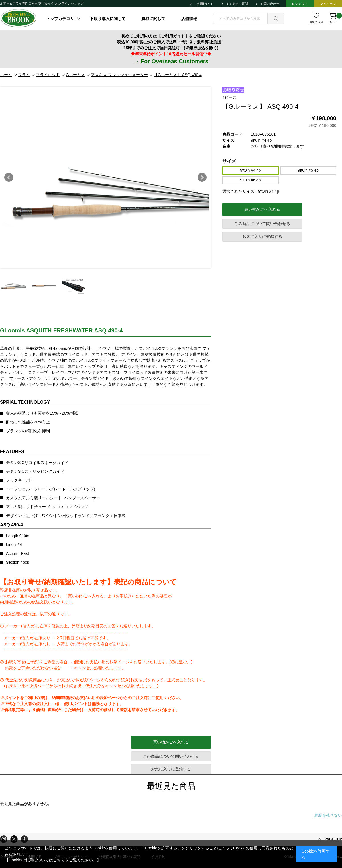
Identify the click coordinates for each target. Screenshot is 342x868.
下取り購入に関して (108, 19)
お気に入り (316, 22)
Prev (9, 177)
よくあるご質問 (237, 4)
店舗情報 (189, 19)
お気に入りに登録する (262, 236)
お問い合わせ (270, 4)
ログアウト (300, 4)
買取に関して (153, 19)
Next (202, 177)
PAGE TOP (333, 839)
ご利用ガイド (204, 4)
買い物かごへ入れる (262, 209)
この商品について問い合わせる (262, 224)
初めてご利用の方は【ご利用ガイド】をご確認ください (171, 36)
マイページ (328, 4)
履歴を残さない (328, 815)
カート (336, 18)
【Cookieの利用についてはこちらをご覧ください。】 (53, 860)
